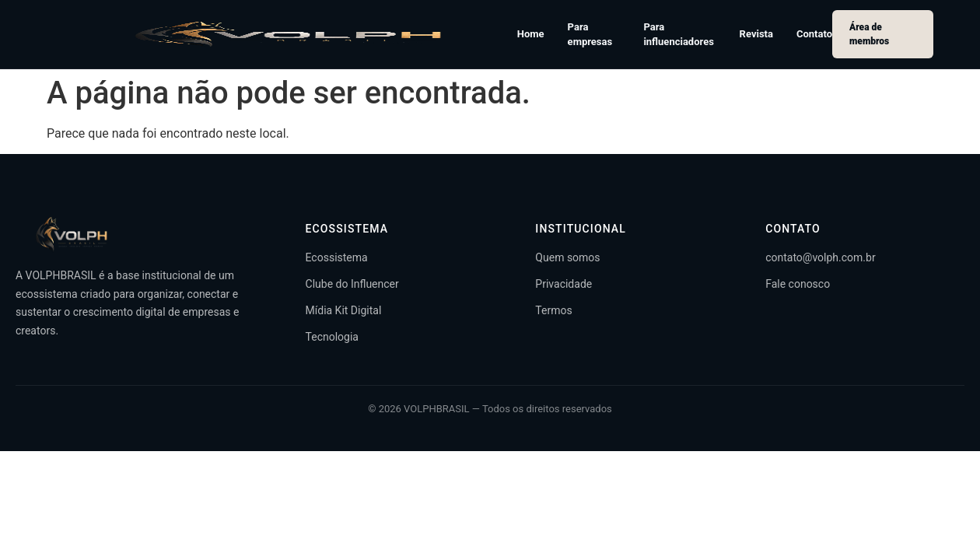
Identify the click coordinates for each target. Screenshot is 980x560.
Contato (814, 34)
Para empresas (590, 35)
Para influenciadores (678, 35)
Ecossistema (337, 257)
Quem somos (567, 257)
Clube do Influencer (352, 284)
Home (531, 34)
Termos (553, 310)
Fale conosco (798, 284)
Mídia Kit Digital (344, 310)
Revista (756, 34)
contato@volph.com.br (820, 257)
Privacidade (563, 284)
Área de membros (869, 34)
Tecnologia (332, 337)
